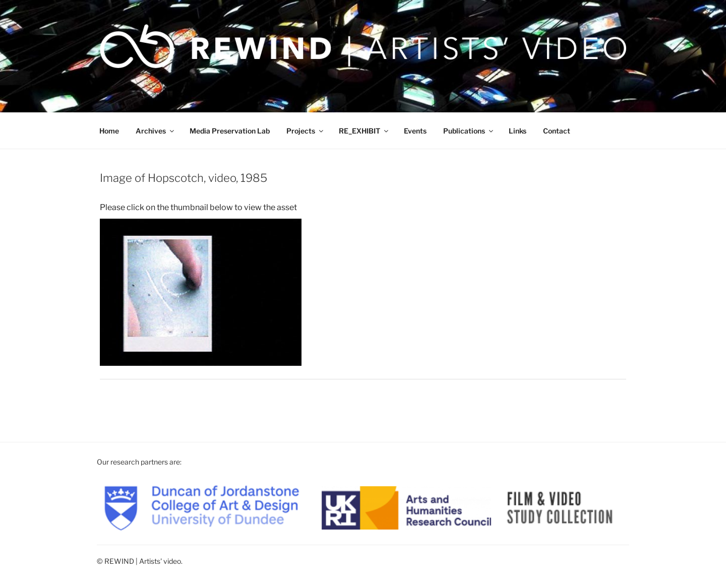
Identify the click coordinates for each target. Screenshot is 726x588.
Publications (469, 131)
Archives (156, 131)
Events (415, 131)
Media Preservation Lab (230, 131)
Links (518, 131)
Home (109, 131)
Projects (306, 131)
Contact (557, 131)
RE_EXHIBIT (364, 131)
